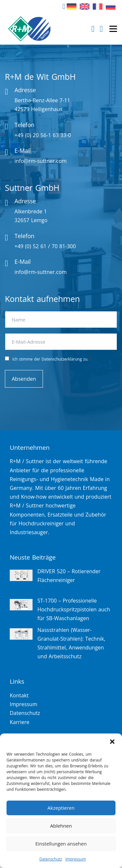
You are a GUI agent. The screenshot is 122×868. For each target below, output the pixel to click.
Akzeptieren (61, 808)
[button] (112, 742)
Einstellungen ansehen (61, 844)
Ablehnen (61, 826)
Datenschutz (51, 859)
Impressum (76, 859)
